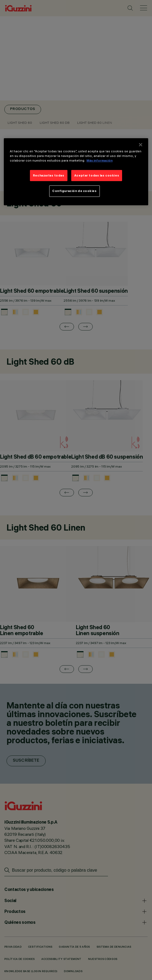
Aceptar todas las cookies (97, 175)
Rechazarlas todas (49, 175)
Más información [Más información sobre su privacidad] (100, 160)
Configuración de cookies (75, 191)
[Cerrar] (141, 145)
